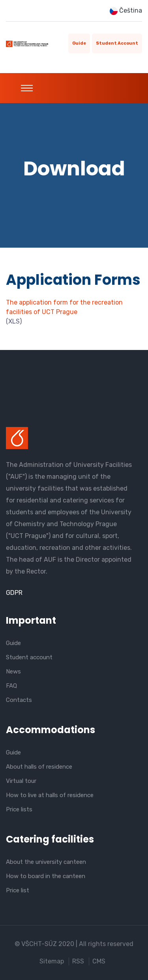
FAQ (11, 686)
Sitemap (52, 961)
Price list (18, 890)
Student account (117, 43)
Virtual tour (21, 781)
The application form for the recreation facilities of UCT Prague (64, 307)
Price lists (19, 809)
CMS (99, 961)
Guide (79, 43)
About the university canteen (46, 862)
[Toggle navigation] (27, 88)
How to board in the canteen (46, 876)
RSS (78, 961)
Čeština (126, 11)
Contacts (19, 700)
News (13, 672)
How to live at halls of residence (50, 795)
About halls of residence (39, 767)
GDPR (14, 593)
